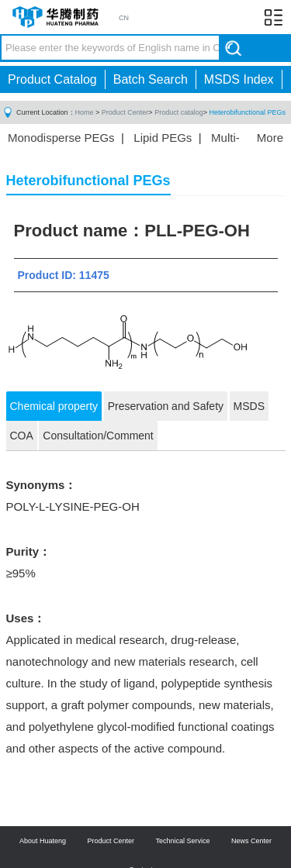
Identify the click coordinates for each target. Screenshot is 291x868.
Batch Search (151, 79)
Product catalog (179, 112)
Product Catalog (52, 79)
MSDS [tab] (249, 406)
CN (124, 18)
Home (85, 112)
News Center (251, 841)
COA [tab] (22, 436)
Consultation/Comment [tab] (98, 436)
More (270, 138)
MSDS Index (239, 79)
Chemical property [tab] (54, 406)
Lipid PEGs (163, 138)
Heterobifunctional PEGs (247, 112)
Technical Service (183, 841)
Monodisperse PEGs (61, 138)
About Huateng (43, 841)
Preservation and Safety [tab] (166, 406)
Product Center (125, 112)
